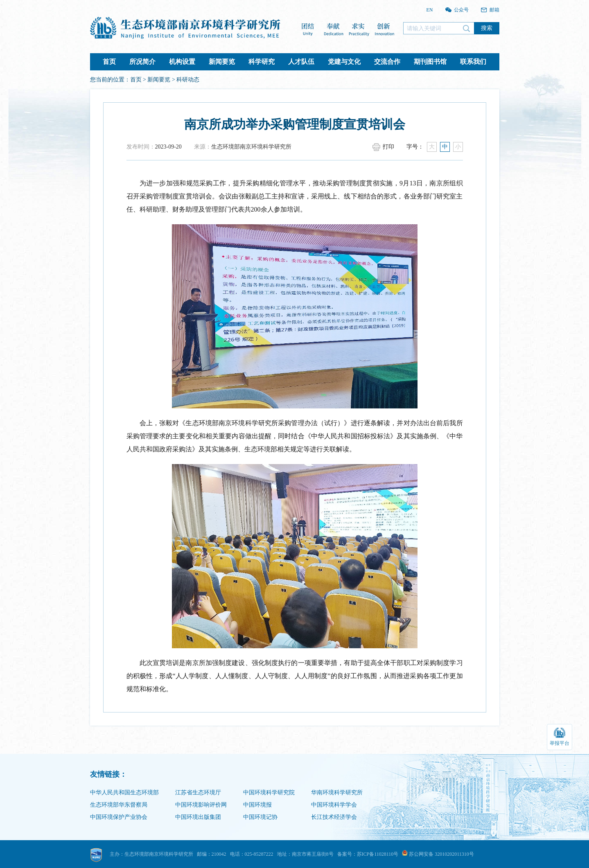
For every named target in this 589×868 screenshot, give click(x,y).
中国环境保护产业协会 (119, 817)
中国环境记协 (260, 817)
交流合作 (387, 62)
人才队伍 (301, 62)
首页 (109, 62)
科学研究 (262, 62)
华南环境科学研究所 (337, 792)
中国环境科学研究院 (269, 792)
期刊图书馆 (430, 62)
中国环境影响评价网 (201, 805)
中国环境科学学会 (334, 805)
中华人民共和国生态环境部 (124, 792)
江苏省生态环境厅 (198, 792)
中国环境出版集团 (198, 817)
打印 (388, 147)
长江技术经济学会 (334, 817)
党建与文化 (344, 62)
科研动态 (188, 80)
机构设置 (182, 62)
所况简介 (142, 62)
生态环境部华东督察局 (119, 805)
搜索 (487, 28)
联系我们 (473, 62)
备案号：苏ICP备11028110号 (368, 854)
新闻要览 (222, 62)
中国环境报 (257, 805)
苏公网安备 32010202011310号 (438, 854)
